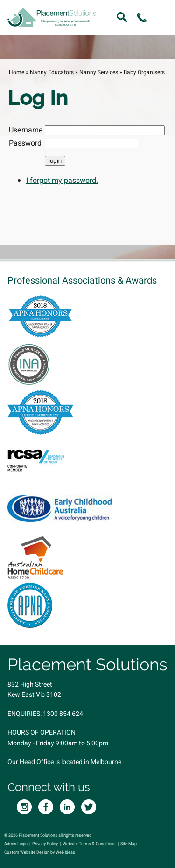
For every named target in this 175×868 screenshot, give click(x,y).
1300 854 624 (63, 714)
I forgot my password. (62, 181)
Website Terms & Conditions (89, 844)
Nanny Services (99, 72)
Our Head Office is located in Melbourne (64, 762)
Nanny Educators (52, 72)
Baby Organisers (144, 72)
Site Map (129, 844)
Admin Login (16, 844)
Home (17, 72)
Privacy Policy (45, 844)
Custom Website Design (27, 852)
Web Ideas (65, 852)
